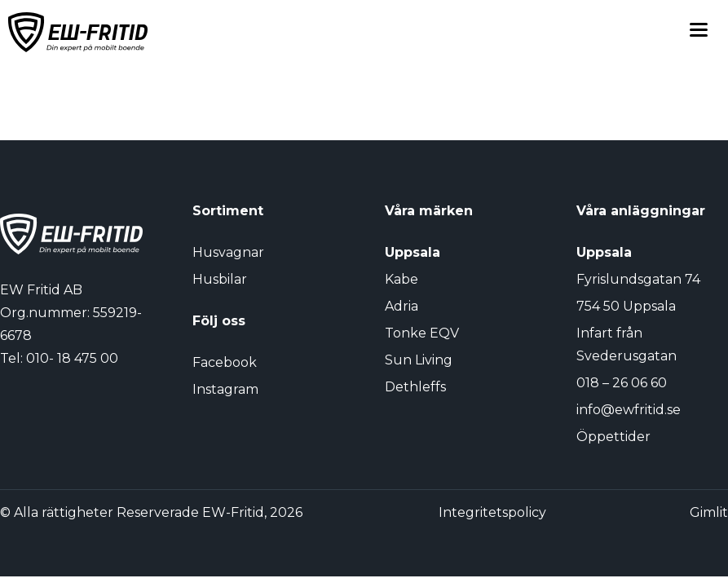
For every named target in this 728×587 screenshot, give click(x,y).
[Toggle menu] (699, 32)
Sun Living (419, 360)
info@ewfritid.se (629, 410)
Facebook (225, 362)
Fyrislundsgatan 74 (638, 279)
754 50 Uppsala (626, 306)
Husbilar (220, 279)
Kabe (402, 279)
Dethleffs (415, 387)
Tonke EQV (422, 333)
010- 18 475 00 (72, 358)
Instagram (225, 389)
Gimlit (709, 512)
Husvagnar (228, 252)
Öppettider (613, 437)
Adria (402, 306)
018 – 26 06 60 (622, 383)
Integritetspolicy (492, 512)
